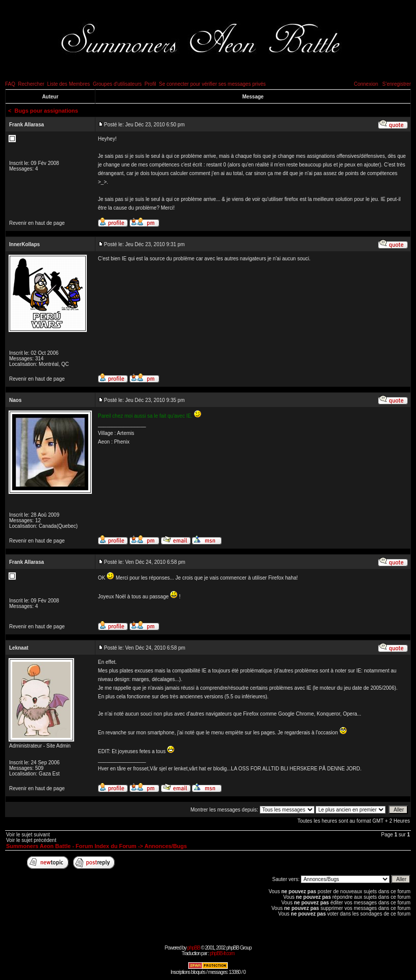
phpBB (194, 948)
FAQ (10, 84)
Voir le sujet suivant (28, 835)
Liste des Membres (68, 84)
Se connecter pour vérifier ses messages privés (212, 84)
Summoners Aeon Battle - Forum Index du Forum (71, 846)
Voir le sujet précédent (31, 840)
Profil (150, 84)
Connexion (366, 84)
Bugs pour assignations (46, 111)
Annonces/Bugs (166, 846)
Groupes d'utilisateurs (117, 84)
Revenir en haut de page (37, 223)
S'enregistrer (397, 84)
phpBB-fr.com (222, 953)
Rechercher (31, 84)
